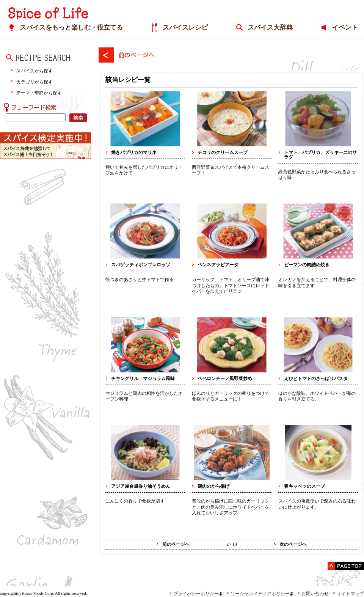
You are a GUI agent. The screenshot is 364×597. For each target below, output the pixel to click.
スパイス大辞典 (269, 28)
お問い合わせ (313, 594)
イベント (345, 28)
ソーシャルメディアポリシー (258, 594)
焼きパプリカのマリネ (134, 152)
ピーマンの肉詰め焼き (307, 265)
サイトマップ (348, 594)
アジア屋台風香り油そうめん (141, 486)
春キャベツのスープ (304, 486)
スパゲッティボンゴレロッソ (141, 265)
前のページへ (176, 544)
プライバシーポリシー (194, 594)
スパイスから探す (35, 71)
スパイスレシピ (183, 28)
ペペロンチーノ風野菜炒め (225, 379)
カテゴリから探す (35, 82)
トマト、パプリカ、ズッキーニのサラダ (320, 155)
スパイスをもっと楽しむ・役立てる (69, 28)
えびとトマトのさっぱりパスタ (316, 379)
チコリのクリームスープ (223, 152)
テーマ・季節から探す (39, 93)
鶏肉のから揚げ (213, 486)
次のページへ (293, 544)
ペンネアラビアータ (218, 265)
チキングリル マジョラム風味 (143, 379)
